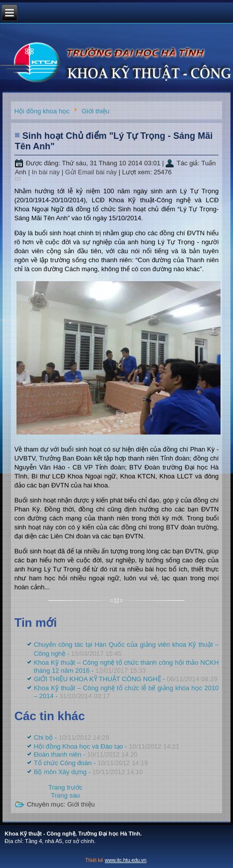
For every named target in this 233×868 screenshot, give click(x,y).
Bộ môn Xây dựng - (89, 772)
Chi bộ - (72, 737)
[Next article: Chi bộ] (65, 795)
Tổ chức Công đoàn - (91, 763)
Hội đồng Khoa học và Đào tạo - (107, 746)
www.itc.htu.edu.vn (125, 860)
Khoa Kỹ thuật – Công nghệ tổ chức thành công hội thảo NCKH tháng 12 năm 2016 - (126, 666)
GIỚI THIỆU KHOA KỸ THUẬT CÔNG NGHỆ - (126, 679)
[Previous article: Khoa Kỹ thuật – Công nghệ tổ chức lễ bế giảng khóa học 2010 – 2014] (66, 787)
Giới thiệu (96, 112)
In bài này (46, 172)
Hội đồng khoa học (42, 112)
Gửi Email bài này (92, 172)
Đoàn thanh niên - (86, 754)
